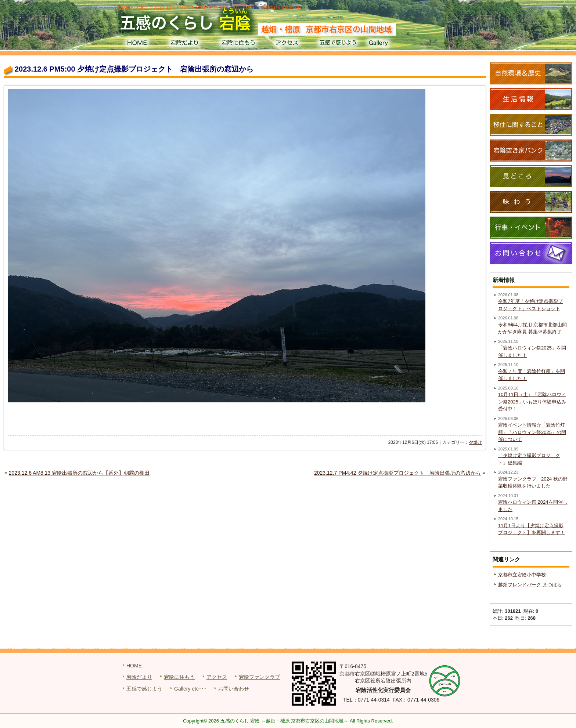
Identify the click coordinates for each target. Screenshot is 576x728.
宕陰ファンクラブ (259, 677)
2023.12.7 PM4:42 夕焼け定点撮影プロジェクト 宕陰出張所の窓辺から (397, 473)
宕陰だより (187, 44)
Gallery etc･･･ (190, 689)
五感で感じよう (338, 44)
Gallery (388, 44)
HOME (137, 44)
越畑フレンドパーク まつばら (530, 585)
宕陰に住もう (237, 44)
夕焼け (475, 442)
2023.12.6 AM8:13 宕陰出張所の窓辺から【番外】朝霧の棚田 (79, 473)
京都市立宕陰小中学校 (522, 575)
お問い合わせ (234, 689)
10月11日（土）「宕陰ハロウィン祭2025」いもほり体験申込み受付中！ (532, 402)
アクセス (288, 44)
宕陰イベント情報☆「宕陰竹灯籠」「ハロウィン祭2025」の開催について (532, 432)
